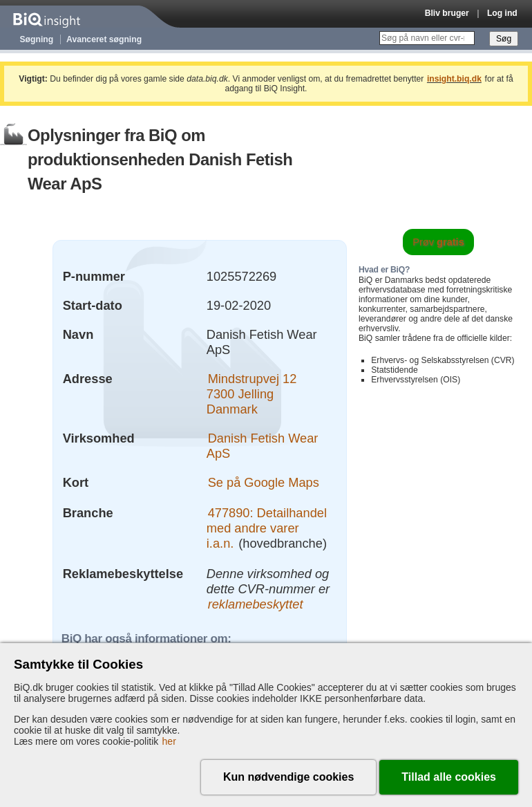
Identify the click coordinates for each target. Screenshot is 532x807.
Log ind (502, 13)
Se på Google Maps (264, 482)
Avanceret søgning (104, 39)
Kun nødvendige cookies (288, 777)
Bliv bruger (447, 13)
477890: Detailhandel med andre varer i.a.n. (267, 528)
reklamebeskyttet (256, 604)
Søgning (37, 39)
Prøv (438, 242)
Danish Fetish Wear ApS (263, 446)
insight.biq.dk (454, 79)
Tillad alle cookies (449, 777)
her (169, 741)
